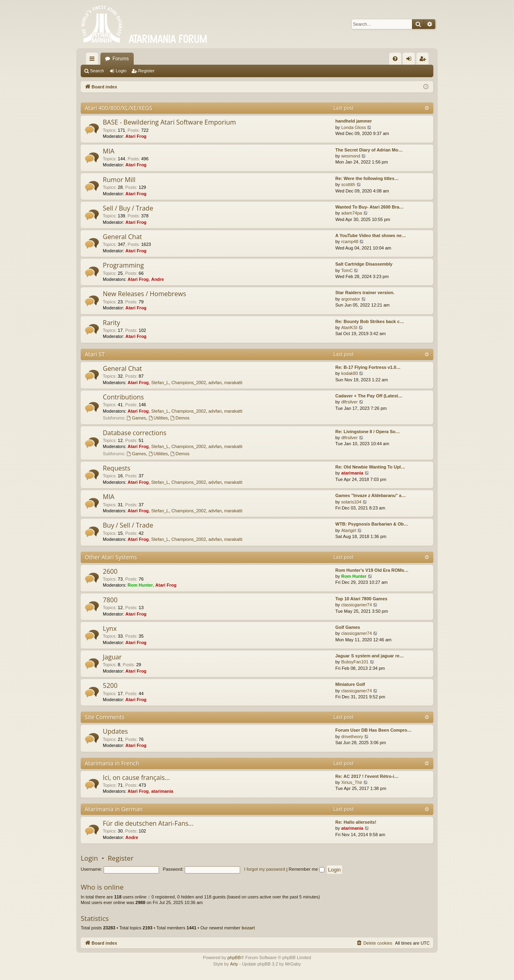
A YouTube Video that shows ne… (371, 235)
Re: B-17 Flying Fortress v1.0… (368, 367)
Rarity (111, 323)
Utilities (158, 418)
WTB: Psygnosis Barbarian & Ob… (372, 524)
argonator (351, 299)
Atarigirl (349, 530)
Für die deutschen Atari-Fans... (148, 823)
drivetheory (352, 737)
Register (146, 71)
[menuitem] (395, 59)
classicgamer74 (357, 605)
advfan (215, 383)
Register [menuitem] (424, 60)
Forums (121, 59)
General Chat (122, 237)
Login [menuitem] (411, 60)
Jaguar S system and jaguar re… (370, 656)
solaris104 (351, 502)
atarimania (352, 473)
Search (97, 71)
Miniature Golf (350, 684)
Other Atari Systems (111, 557)
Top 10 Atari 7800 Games (361, 599)
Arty (234, 964)
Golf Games (348, 627)
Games (136, 418)
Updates (115, 731)
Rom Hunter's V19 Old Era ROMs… (372, 570)
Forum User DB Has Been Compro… (373, 730)
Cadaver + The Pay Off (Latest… (369, 396)
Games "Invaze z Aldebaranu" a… (371, 495)
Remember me (307, 869)
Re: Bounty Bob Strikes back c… (370, 321)
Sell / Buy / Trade (128, 208)
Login (121, 71)
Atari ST (95, 354)
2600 (110, 571)
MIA (109, 151)
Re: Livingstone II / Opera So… (368, 432)
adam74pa (352, 213)
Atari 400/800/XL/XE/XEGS (118, 108)
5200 (110, 685)
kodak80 (350, 373)
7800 (110, 600)
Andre (157, 279)
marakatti (233, 383)
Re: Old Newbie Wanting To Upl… (370, 467)
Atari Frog (136, 136)
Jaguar (112, 657)
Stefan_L (160, 383)
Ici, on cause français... (136, 777)
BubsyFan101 (355, 662)
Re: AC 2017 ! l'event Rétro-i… (367, 776)
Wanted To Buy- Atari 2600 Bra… (369, 207)
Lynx (110, 628)
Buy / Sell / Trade (128, 525)
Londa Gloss (354, 127)
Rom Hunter (140, 585)
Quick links (94, 60)
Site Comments (105, 717)
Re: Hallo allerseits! (356, 822)
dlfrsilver (350, 402)
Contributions (123, 397)
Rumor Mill (119, 180)
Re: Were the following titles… (367, 178)
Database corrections (135, 433)
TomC (347, 270)
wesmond (351, 156)
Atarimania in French (112, 763)
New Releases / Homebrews (144, 294)
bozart (248, 928)
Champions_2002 (189, 383)
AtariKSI (349, 327)
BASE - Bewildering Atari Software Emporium (169, 122)
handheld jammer (354, 121)
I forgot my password (265, 869)
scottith (348, 184)
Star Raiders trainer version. (365, 293)
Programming (123, 265)
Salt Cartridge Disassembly (364, 264)
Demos (180, 418)
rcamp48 (350, 241)
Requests (116, 468)
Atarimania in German (114, 809)
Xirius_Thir (352, 782)
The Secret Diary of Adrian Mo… (369, 150)
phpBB (234, 957)
